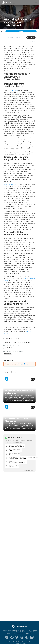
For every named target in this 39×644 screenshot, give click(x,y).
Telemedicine (8, 354)
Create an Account (16, 632)
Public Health (7, 348)
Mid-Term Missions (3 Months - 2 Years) (17, 463)
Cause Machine (18, 641)
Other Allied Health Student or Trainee (17, 459)
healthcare (14, 90)
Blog (26, 630)
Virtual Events (7, 632)
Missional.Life (25, 632)
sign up (26, 364)
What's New (32, 632)
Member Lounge (32, 630)
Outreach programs (10, 184)
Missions (9, 633)
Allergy (10, 451)
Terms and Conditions (15, 643)
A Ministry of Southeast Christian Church (22, 633)
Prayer (10, 455)
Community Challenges (18, 630)
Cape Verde (12, 467)
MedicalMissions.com (14, 38)
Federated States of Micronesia (17, 447)
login (20, 364)
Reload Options (28, 470)
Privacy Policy (25, 643)
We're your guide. (6, 630)
